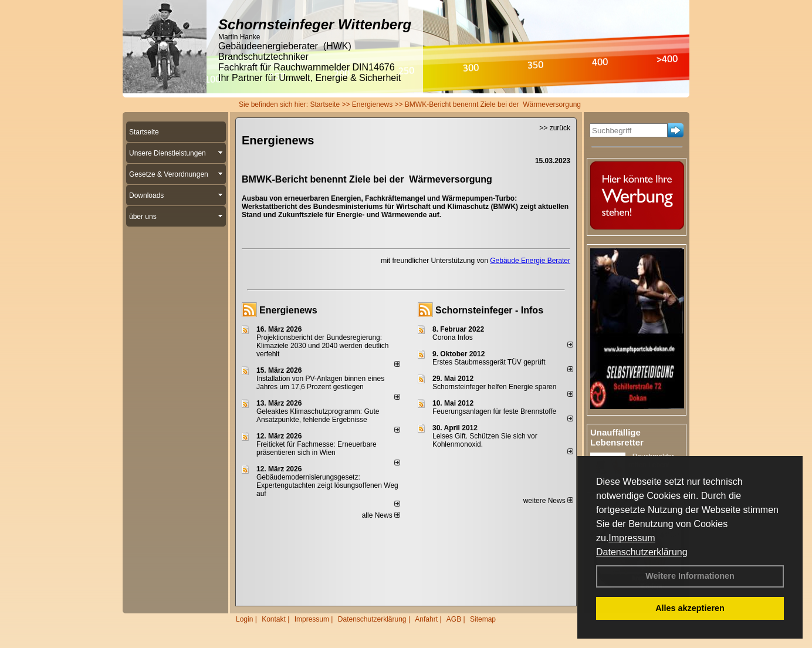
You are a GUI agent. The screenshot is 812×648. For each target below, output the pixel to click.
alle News (381, 515)
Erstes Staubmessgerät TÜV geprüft (489, 362)
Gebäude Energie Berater (530, 261)
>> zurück (555, 128)
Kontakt (274, 619)
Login (244, 619)
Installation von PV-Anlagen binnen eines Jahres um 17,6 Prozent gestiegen (320, 383)
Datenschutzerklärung (642, 552)
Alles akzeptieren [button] (690, 608)
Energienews (288, 310)
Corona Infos (453, 338)
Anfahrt (426, 619)
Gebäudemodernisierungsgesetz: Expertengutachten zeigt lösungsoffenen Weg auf (327, 485)
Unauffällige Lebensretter (617, 437)
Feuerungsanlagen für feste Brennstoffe (494, 411)
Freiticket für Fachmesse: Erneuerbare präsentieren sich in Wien (317, 448)
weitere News (548, 501)
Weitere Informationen (690, 576)
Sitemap (483, 619)
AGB (454, 619)
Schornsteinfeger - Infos (489, 310)
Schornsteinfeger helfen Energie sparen (494, 387)
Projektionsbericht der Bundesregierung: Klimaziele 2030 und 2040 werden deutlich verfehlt (323, 346)
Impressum (632, 538)
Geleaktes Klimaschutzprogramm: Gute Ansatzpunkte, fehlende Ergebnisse (318, 416)
